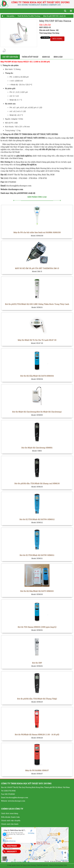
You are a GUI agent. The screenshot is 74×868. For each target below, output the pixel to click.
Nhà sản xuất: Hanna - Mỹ (49, 30)
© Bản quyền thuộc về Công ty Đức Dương (21, 865)
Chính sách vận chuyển (11, 820)
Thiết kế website (42, 865)
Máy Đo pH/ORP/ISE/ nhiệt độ (54, 16)
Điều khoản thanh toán (10, 817)
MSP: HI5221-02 (45, 27)
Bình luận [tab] (58, 57)
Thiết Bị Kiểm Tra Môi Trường (29, 16)
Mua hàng (57, 39)
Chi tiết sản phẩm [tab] (10, 57)
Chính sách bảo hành (10, 824)
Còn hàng (56, 33)
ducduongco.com (16, 189)
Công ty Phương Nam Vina (58, 865)
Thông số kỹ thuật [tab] (30, 57)
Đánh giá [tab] (46, 57)
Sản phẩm (11, 16)
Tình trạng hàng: (45, 33)
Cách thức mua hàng (10, 813)
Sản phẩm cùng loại (37, 197)
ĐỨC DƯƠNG (40, 138)
